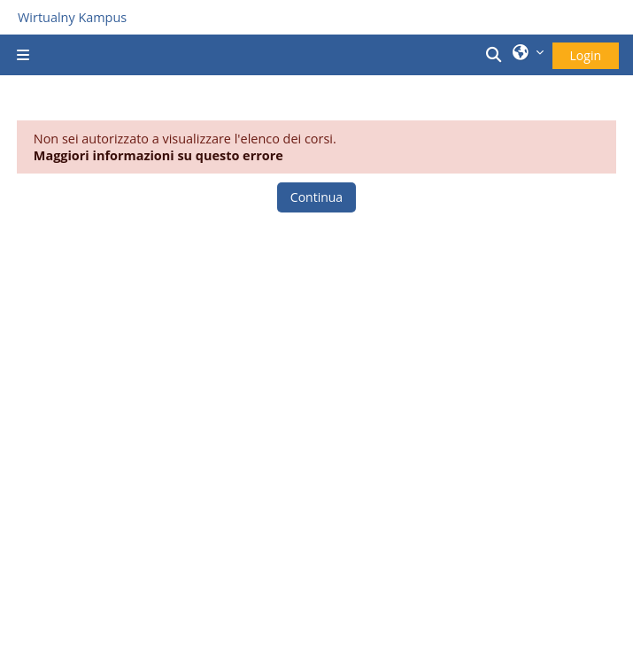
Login (586, 55)
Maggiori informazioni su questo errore (158, 155)
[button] (496, 55)
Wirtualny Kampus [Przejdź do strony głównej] (72, 17)
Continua (316, 197)
